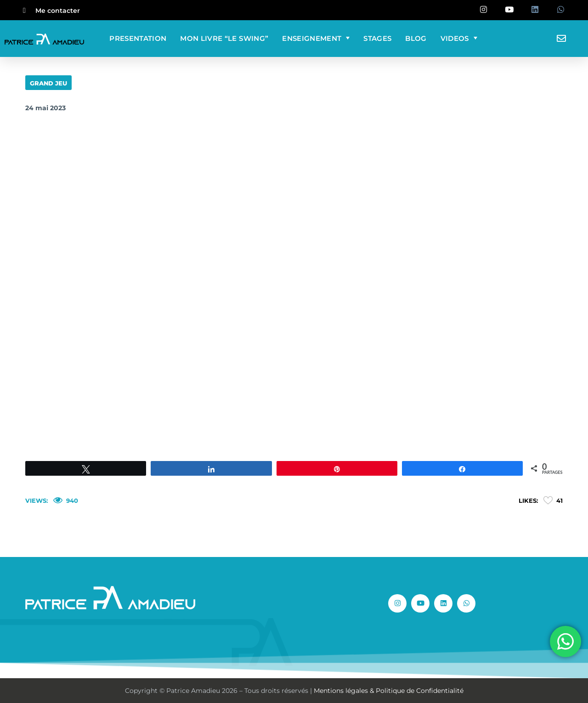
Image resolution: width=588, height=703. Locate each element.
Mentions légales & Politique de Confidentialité (389, 691)
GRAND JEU (48, 83)
